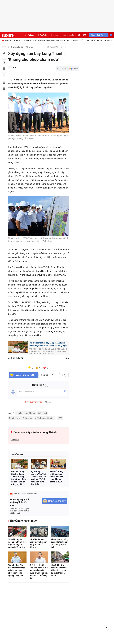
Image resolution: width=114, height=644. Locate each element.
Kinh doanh (51, 40)
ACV (60, 418)
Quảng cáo (69, 35)
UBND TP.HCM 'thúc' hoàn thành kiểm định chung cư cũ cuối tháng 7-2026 (60, 570)
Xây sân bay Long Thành (41, 432)
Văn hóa (87, 40)
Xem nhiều (16, 40)
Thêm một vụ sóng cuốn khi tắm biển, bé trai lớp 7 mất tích (60, 543)
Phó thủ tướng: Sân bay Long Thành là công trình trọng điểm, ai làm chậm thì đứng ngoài (48, 344)
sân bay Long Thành (26, 413)
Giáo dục (107, 40)
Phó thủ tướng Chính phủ (20, 418)
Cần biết (55, 35)
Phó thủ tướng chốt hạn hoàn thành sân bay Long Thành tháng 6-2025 (56, 477)
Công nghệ (59, 40)
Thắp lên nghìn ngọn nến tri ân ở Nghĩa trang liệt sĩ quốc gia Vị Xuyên (16, 543)
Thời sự (28, 40)
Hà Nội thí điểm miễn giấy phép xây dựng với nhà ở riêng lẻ (38, 543)
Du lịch (69, 40)
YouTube (42, 35)
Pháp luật (42, 40)
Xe (65, 40)
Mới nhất (8, 40)
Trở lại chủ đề (16, 47)
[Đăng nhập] (85, 35)
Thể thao (100, 40)
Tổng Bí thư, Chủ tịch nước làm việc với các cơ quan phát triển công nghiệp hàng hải (17, 570)
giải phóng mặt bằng (45, 418)
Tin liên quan (17, 454)
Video (23, 40)
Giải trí (93, 40)
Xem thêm (15, 440)
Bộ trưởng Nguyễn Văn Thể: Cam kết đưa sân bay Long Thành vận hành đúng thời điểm (38, 478)
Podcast (29, 35)
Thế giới (35, 40)
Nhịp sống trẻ (78, 40)
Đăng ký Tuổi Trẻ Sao (99, 35)
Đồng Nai (43, 413)
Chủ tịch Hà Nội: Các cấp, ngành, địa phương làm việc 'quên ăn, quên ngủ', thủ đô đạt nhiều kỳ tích (39, 572)
